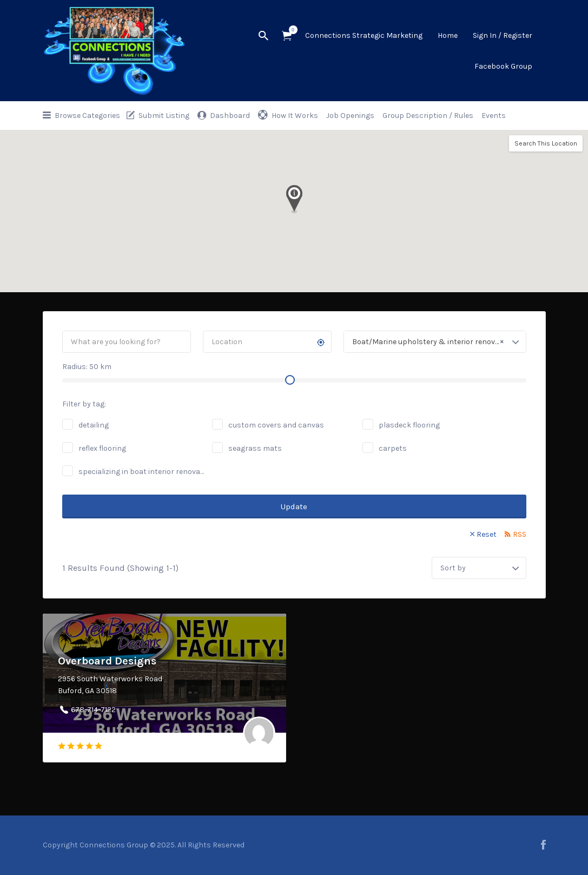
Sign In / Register (503, 35)
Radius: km (87, 367)
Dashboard (230, 116)
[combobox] (435, 342)
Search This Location (546, 143)
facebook (543, 845)
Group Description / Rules (428, 116)
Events (494, 116)
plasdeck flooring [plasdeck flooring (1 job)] (409, 425)
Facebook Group (503, 66)
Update (294, 506)
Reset (487, 534)
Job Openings (350, 116)
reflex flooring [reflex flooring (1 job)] (102, 448)
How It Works (295, 116)
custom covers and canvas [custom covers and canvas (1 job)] (276, 425)
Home (448, 35)
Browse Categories (87, 116)
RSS (520, 534)
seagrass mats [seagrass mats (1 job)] (255, 448)
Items (290, 30)
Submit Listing (164, 116)
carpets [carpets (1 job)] (393, 448)
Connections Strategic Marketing (364, 35)
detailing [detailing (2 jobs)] (94, 425)
